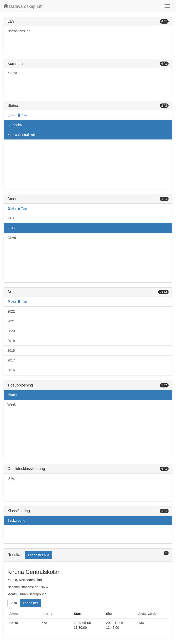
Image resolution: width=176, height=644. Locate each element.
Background (16, 520)
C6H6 (12, 238)
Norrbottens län (19, 31)
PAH (11, 218)
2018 (11, 350)
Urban (12, 478)
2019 (11, 341)
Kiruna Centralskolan (23, 135)
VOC (11, 228)
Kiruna (12, 73)
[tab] (88, 555)
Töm (22, 115)
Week (12, 404)
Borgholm (15, 125)
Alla (12, 209)
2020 (11, 331)
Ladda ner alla (39, 555)
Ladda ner (30, 603)
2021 (11, 321)
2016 (11, 370)
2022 (11, 311)
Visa (14, 603)
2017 (11, 360)
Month (12, 395)
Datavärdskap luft (23, 6)
